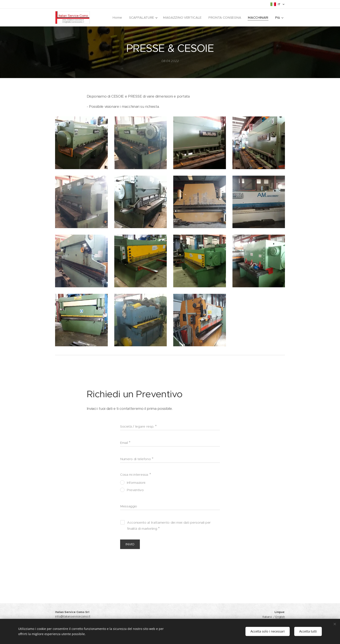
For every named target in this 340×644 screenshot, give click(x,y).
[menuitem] (114, 18)
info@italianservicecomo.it (73, 616)
